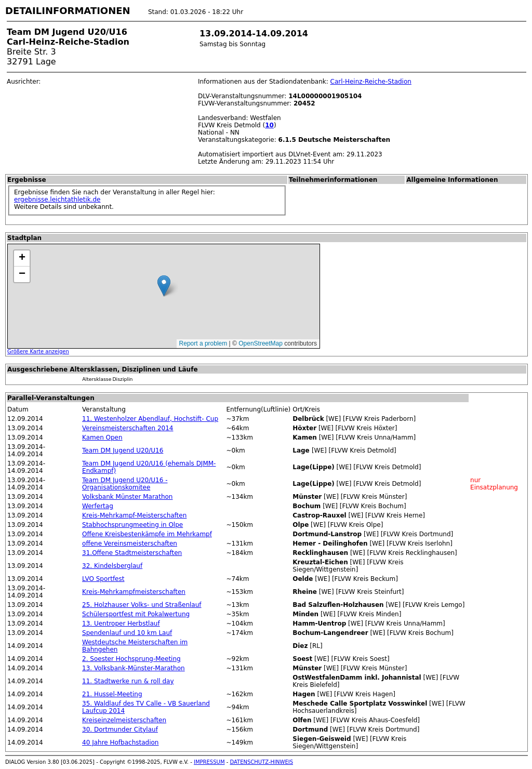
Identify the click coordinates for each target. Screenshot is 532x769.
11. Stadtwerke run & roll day (128, 681)
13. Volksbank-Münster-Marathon (134, 668)
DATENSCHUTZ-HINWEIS (262, 762)
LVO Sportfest (103, 579)
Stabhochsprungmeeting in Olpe (132, 525)
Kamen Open (102, 437)
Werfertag (98, 506)
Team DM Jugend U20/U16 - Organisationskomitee (125, 484)
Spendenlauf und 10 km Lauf (127, 633)
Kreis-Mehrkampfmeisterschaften (134, 592)
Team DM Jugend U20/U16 (123, 450)
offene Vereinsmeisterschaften (130, 543)
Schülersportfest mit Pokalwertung (136, 614)
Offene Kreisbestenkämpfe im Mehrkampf (147, 534)
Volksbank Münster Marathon (127, 497)
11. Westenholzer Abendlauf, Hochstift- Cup (150, 419)
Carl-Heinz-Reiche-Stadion (371, 82)
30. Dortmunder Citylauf (120, 730)
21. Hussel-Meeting (112, 694)
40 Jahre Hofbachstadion (120, 743)
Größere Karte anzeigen (38, 352)
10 (269, 125)
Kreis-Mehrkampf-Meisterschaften (134, 515)
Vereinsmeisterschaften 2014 (128, 428)
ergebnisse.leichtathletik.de (57, 200)
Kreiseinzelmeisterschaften (124, 720)
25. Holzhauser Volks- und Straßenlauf (142, 605)
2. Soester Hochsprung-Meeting (131, 659)
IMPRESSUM (209, 762)
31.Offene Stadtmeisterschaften (132, 553)
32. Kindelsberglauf (112, 566)
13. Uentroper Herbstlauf (121, 624)
